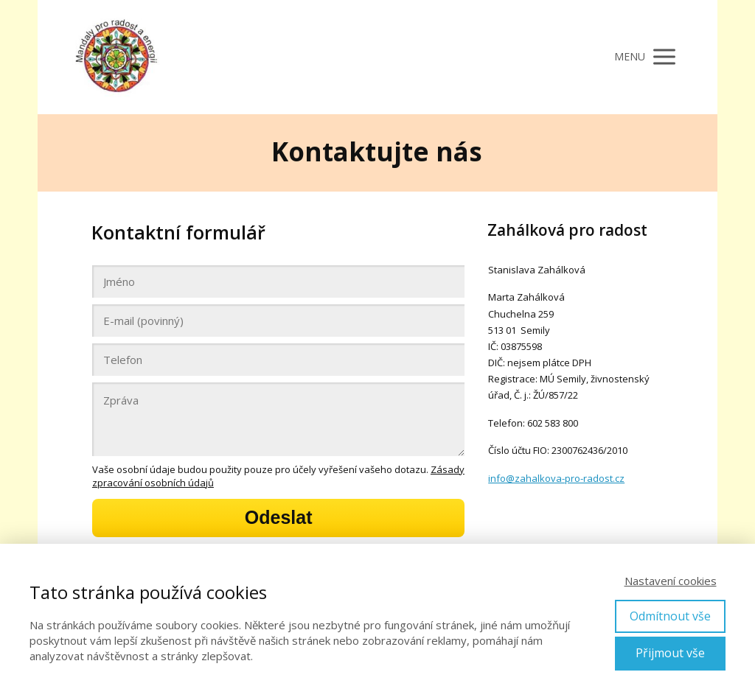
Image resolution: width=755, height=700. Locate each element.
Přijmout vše (670, 653)
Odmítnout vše (670, 616)
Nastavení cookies (671, 581)
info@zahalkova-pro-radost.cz (556, 478)
